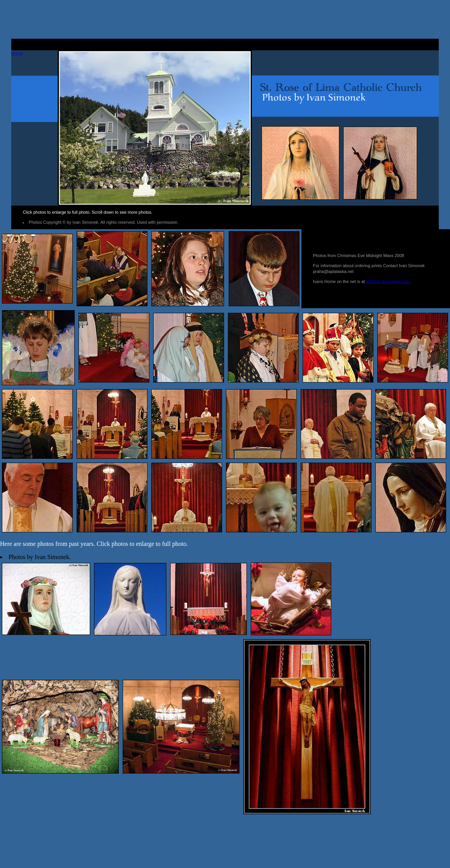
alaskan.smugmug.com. (388, 281)
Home (17, 53)
